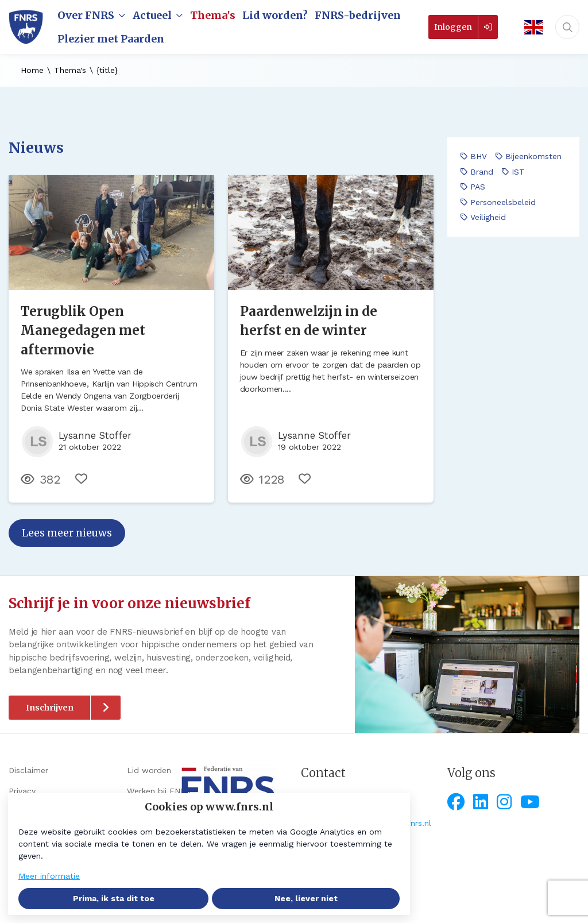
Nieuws (36, 148)
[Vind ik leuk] (81, 479)
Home (32, 70)
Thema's (70, 70)
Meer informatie (49, 876)
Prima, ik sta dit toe (114, 898)
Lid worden (149, 770)
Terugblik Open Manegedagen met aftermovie (83, 331)
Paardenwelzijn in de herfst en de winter (309, 321)
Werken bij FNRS (159, 791)
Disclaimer (28, 770)
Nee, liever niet (306, 898)
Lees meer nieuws (67, 533)
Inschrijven (50, 708)
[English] (530, 27)
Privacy (22, 791)
